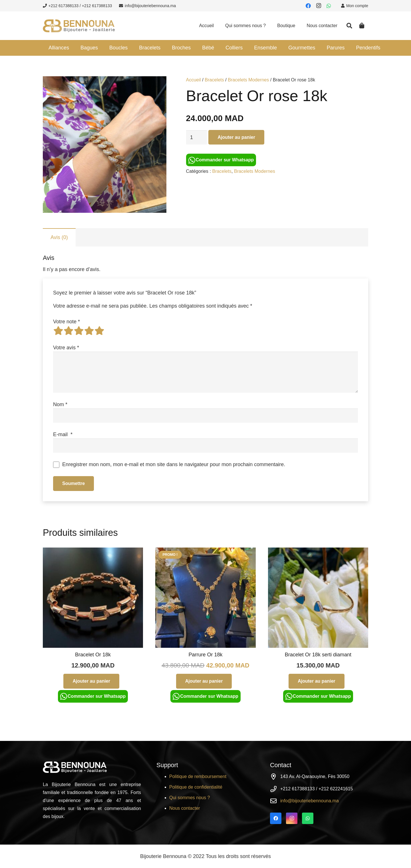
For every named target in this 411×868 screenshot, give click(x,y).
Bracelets (214, 80)
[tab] (59, 237)
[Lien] (79, 26)
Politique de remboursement (198, 776)
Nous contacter (185, 808)
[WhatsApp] (329, 6)
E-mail (63, 434)
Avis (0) (59, 237)
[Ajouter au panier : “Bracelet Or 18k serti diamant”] (317, 681)
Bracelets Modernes (248, 80)
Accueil (194, 80)
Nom (60, 404)
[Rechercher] (349, 26)
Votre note (67, 322)
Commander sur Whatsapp (221, 160)
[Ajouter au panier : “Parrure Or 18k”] (204, 681)
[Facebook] (308, 6)
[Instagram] (319, 6)
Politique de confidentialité (196, 787)
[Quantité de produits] (197, 137)
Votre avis (66, 348)
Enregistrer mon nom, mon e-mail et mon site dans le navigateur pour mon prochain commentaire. (174, 464)
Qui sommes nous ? (190, 798)
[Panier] (362, 26)
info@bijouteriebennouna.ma (310, 801)
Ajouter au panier (236, 137)
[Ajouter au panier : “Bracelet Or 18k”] (91, 681)
